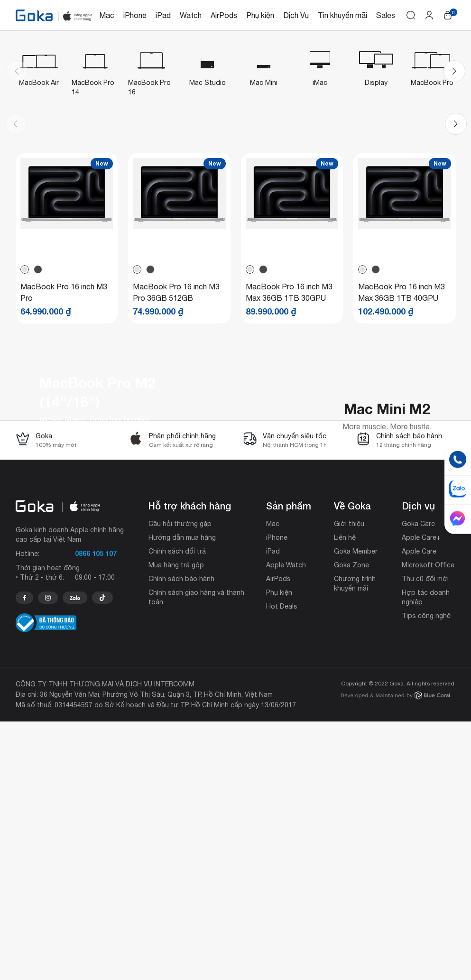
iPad (163, 15)
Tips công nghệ (426, 874)
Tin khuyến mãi (342, 15)
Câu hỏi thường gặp (180, 782)
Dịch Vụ (296, 15)
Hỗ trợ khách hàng (190, 764)
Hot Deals (282, 865)
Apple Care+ (421, 796)
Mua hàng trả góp (176, 823)
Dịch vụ (418, 764)
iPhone (135, 15)
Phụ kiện (260, 15)
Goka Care (418, 782)
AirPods (224, 15)
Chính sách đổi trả (177, 810)
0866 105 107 (96, 812)
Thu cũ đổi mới (425, 837)
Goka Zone (351, 823)
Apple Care (419, 810)
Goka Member (356, 810)
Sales (386, 15)
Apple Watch (286, 823)
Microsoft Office (428, 823)
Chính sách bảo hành (181, 837)
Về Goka (352, 764)
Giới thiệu (349, 782)
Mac (107, 15)
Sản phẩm (289, 764)
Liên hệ (345, 796)
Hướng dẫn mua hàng (182, 796)
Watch (191, 15)
